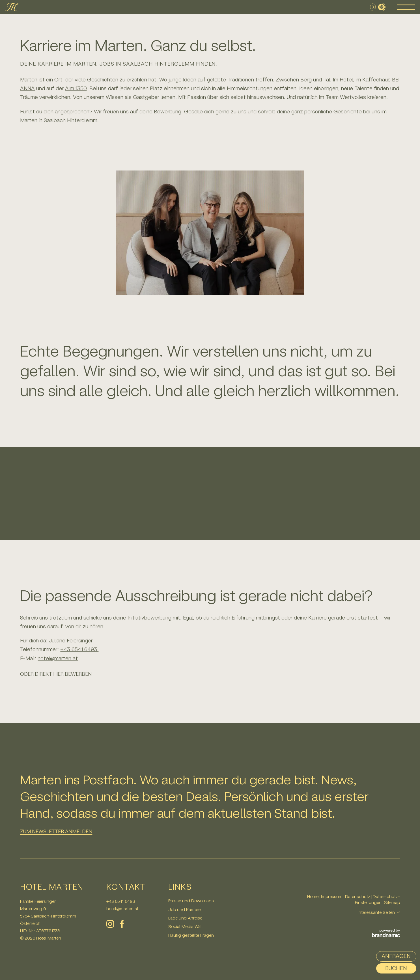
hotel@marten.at (58, 658)
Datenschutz (358, 896)
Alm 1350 (76, 88)
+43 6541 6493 (79, 649)
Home (313, 896)
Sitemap (392, 902)
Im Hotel (343, 80)
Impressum (332, 896)
